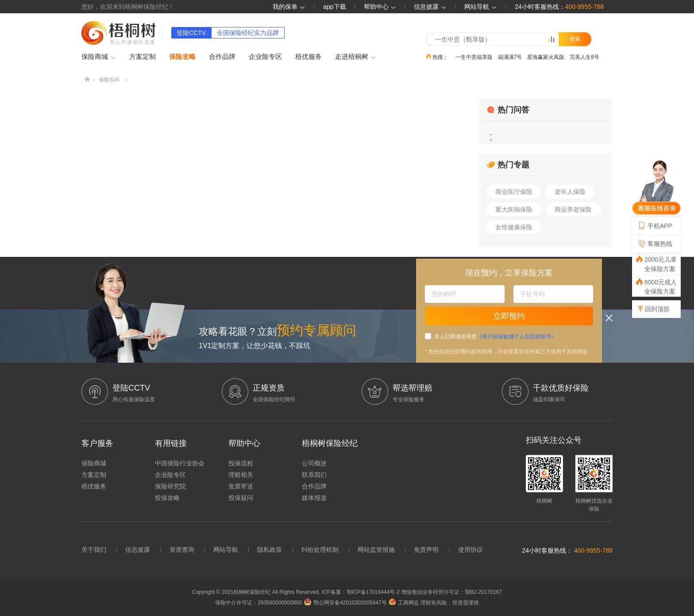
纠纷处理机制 (320, 550)
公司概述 (314, 463)
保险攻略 (182, 56)
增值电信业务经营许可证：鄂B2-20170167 (451, 592)
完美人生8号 (584, 57)
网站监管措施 (376, 550)
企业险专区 (265, 56)
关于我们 (94, 550)
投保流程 (241, 463)
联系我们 (314, 475)
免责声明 (426, 550)
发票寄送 (241, 486)
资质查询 (182, 550)
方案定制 (143, 56)
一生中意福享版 (474, 57)
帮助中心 (380, 7)
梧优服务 (308, 56)
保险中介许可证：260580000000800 (258, 603)
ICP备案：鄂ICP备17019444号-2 (361, 592)
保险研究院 (170, 486)
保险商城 (99, 57)
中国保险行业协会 (180, 463)
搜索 (575, 39)
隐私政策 (270, 550)
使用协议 (470, 550)
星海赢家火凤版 (546, 57)
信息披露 (430, 7)
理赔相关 (241, 475)
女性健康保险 (514, 227)
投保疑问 (241, 498)
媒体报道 (314, 498)
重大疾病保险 (514, 209)
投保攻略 (167, 498)
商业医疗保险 (514, 192)
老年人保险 (570, 192)
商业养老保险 (573, 209)
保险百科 (109, 80)
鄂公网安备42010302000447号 (345, 603)
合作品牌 (222, 56)
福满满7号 (510, 57)
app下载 (334, 7)
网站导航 (226, 550)
